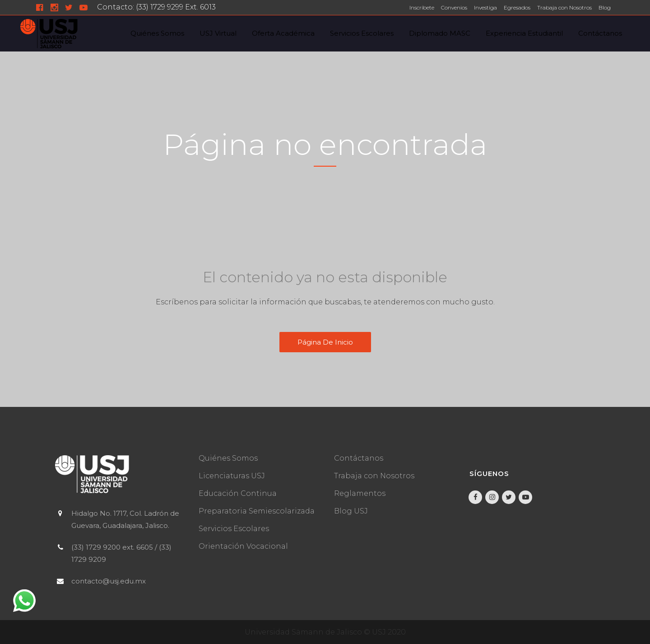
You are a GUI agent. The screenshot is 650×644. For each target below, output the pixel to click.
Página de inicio (325, 342)
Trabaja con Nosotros (564, 7)
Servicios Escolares (234, 529)
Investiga (485, 7)
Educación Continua (238, 493)
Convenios (454, 7)
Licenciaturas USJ (232, 476)
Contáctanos (359, 458)
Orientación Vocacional (243, 546)
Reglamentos (360, 493)
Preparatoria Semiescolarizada (257, 511)
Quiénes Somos (228, 458)
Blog (605, 7)
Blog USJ (351, 511)
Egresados (517, 7)
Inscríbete (422, 7)
